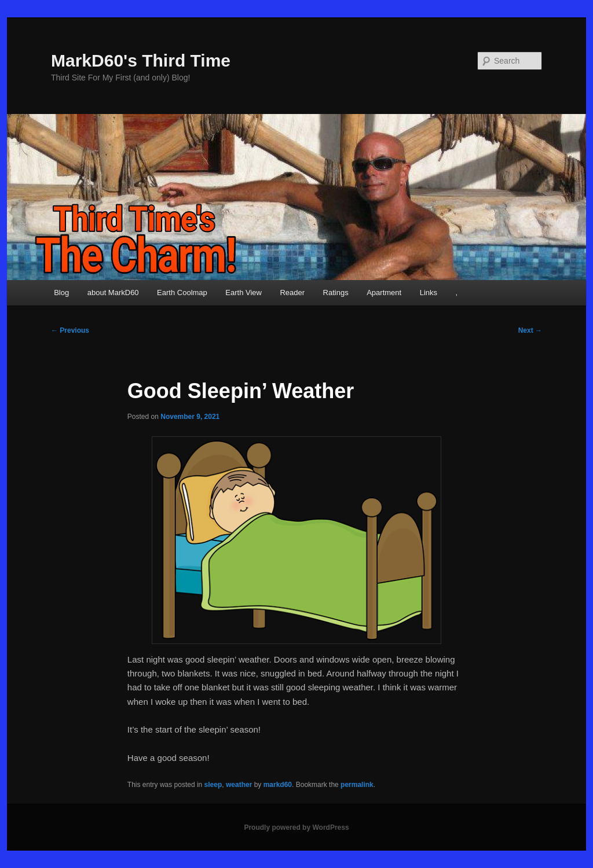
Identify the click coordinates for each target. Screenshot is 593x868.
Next (530, 330)
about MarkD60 (113, 293)
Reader (292, 293)
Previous (70, 330)
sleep (213, 785)
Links (429, 293)
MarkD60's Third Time (141, 60)
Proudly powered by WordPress (296, 827)
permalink (357, 785)
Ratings (336, 293)
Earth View (244, 293)
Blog (61, 293)
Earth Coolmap (182, 293)
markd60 (278, 785)
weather (239, 785)
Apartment (384, 293)
